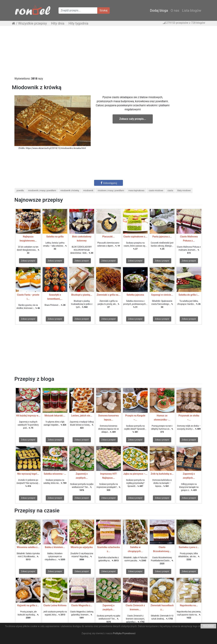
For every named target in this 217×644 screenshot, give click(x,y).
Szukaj (103, 10)
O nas (175, 10)
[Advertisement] (108, 53)
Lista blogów (192, 10)
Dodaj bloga (159, 10)
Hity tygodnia (78, 23)
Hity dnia (58, 23)
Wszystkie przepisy (32, 23)
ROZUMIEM (208, 626)
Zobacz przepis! (28, 261)
